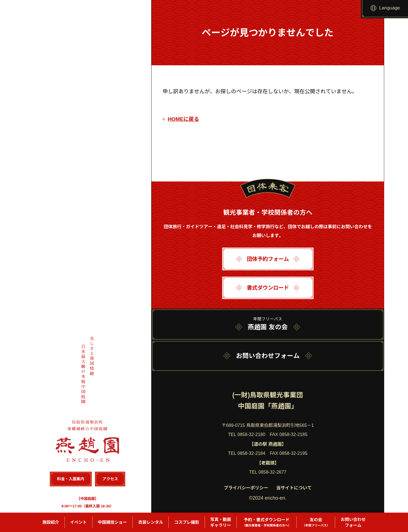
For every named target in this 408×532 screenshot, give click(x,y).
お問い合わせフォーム (353, 522)
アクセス (110, 479)
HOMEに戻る (183, 119)
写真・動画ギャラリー (221, 522)
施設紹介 (51, 522)
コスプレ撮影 (187, 522)
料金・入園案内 (71, 479)
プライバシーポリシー (246, 488)
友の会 (316, 522)
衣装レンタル (151, 522)
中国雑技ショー (112, 522)
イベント (78, 522)
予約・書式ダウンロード (267, 522)
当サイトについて (294, 488)
